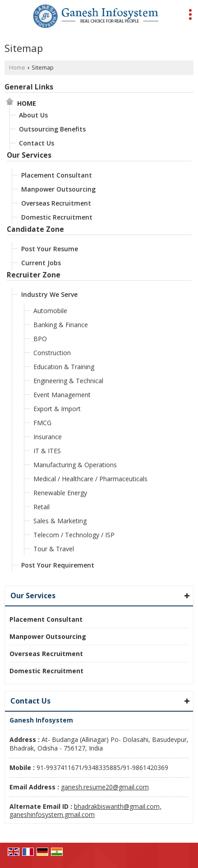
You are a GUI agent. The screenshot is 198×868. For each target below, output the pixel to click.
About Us (33, 115)
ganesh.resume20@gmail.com (105, 787)
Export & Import (57, 409)
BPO (40, 339)
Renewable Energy (60, 493)
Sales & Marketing (60, 521)
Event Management (62, 395)
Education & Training (64, 367)
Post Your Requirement (58, 565)
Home (17, 68)
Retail (41, 507)
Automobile (50, 311)
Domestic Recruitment (57, 217)
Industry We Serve (49, 294)
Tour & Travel (54, 549)
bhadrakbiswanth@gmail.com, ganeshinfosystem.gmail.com (85, 810)
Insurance (48, 437)
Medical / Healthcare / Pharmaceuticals (90, 479)
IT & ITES (47, 451)
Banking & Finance (61, 325)
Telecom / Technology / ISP (74, 535)
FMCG (42, 423)
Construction (52, 353)
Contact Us (37, 143)
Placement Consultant (57, 175)
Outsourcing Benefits (52, 129)
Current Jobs (41, 263)
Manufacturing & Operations (75, 465)
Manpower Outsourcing (58, 189)
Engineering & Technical (68, 381)
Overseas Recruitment (56, 203)
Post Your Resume (50, 249)
